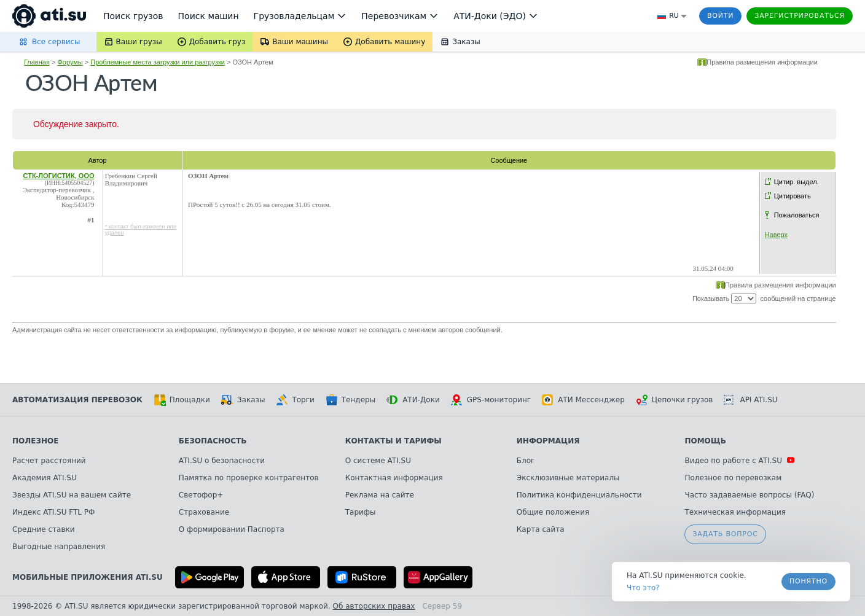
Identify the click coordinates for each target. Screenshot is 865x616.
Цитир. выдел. (797, 182)
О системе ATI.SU (378, 461)
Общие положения (553, 512)
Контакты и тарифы (393, 441)
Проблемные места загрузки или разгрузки (158, 62)
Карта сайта (541, 529)
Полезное (35, 441)
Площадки (182, 400)
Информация (548, 441)
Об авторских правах (374, 606)
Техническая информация (735, 512)
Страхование (204, 512)
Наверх (776, 235)
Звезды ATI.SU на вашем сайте (72, 495)
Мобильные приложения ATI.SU (88, 577)
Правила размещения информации (762, 62)
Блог (526, 461)
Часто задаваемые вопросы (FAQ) (749, 495)
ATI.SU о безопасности (222, 461)
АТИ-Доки (413, 400)
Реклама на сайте (380, 495)
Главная (37, 62)
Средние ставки (44, 529)
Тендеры (350, 400)
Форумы (70, 62)
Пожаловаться (797, 215)
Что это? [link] (643, 588)
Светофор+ (201, 495)
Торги (295, 400)
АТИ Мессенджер (583, 400)
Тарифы (361, 512)
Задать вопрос (725, 534)
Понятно (808, 581)
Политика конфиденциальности (579, 495)
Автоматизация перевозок (77, 400)
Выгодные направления (59, 547)
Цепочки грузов (675, 400)
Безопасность (213, 441)
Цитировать (793, 196)
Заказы (243, 400)
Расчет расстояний (49, 461)
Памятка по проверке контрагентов (249, 478)
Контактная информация (394, 478)
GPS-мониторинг (491, 400)
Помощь (705, 441)
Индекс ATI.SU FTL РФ (53, 512)
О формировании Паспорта (232, 529)
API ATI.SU (750, 400)
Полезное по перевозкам (733, 478)
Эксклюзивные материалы (568, 478)
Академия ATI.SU (45, 478)
